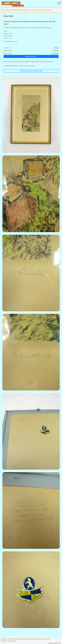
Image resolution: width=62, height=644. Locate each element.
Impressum (4, 639)
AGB (10, 639)
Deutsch (4, 641)
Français (9, 641)
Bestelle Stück (31, 56)
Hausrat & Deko (35, 10)
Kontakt (39, 639)
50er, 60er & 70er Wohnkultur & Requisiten (17, 10)
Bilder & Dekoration (46, 10)
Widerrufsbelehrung (17, 639)
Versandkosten (10, 62)
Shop (3, 10)
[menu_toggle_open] (59, 3)
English (14, 641)
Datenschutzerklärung (30, 639)
